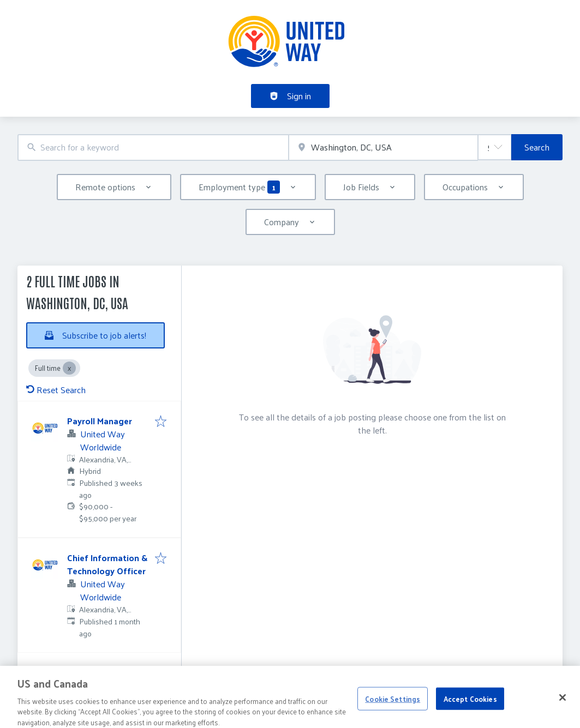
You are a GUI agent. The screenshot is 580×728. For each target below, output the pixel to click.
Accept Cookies (470, 705)
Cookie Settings (393, 705)
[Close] (563, 704)
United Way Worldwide (103, 440)
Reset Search (56, 390)
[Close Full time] (69, 368)
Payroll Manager (100, 421)
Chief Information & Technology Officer (107, 564)
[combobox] (153, 148)
